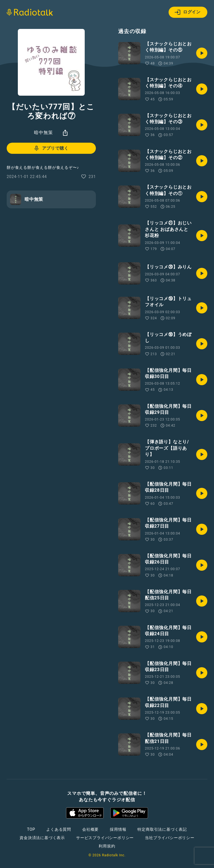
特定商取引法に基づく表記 (162, 829)
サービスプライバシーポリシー (105, 838)
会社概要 (90, 829)
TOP (31, 829)
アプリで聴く (51, 148)
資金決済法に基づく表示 (42, 838)
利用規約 (107, 846)
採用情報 (118, 829)
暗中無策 (43, 133)
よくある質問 (59, 829)
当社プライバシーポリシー (170, 838)
